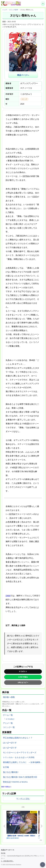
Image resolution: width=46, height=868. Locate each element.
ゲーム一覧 (8, 715)
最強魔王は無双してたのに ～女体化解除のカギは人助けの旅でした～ (23, 762)
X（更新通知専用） (7, 861)
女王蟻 (6, 767)
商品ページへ (23, 75)
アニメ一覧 (8, 723)
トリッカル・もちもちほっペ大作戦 (19, 757)
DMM (8, 596)
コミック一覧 (9, 727)
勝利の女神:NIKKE (13, 838)
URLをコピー (23, 682)
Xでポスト (23, 671)
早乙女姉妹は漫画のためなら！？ (18, 738)
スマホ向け (10, 719)
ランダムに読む (23, 799)
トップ (5, 10)
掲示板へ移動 (9, 697)
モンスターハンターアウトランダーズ (20, 753)
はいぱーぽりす (10, 743)
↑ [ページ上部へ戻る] (43, 865)
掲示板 (3, 853)
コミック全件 (13, 10)
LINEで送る (23, 677)
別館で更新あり (6, 787)
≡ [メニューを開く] (43, 3)
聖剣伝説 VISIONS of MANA (15, 782)
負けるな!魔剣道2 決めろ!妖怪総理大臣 (20, 777)
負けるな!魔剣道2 (11, 772)
